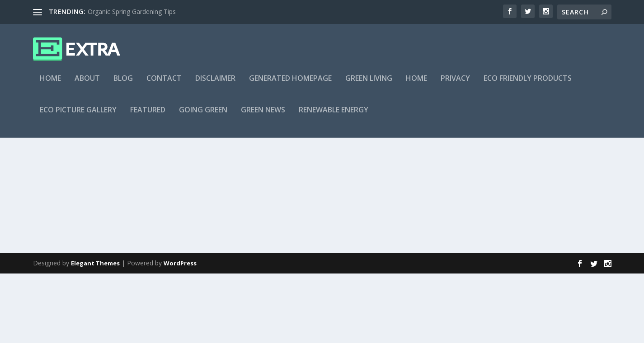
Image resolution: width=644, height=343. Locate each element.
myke (56, 207)
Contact (164, 84)
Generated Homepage (290, 84)
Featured (148, 116)
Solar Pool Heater (81, 193)
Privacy (455, 84)
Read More (66, 275)
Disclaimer (215, 84)
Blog (123, 84)
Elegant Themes (95, 333)
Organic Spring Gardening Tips (132, 12)
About (87, 84)
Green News (263, 116)
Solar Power (119, 207)
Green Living (369, 84)
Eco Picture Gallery (78, 116)
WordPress (180, 333)
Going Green (203, 116)
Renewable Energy (334, 116)
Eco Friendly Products (528, 84)
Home (50, 84)
